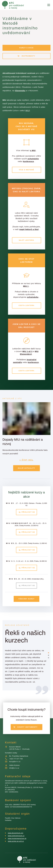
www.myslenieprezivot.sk (18, 839)
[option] (26, 662)
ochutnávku (33, 303)
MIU (33, 111)
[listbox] (26, 662)
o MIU (33, 150)
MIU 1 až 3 (33, 357)
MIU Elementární (26, 360)
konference (26, 164)
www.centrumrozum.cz (17, 836)
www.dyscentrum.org (16, 833)
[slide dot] (48, 651)
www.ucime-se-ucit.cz (16, 842)
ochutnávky (24, 161)
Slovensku (21, 91)
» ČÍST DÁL (26, 464)
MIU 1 (30, 292)
